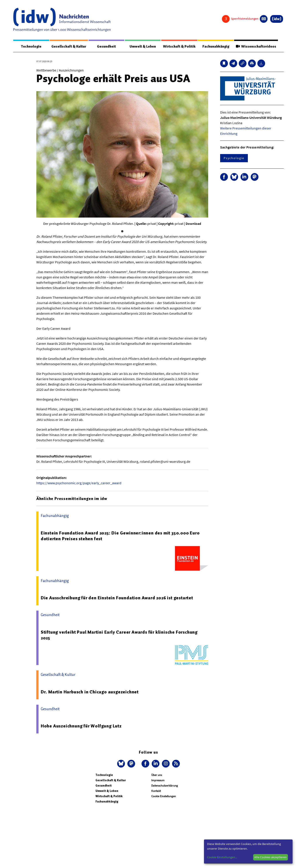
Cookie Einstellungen (164, 796)
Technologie (31, 46)
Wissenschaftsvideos (256, 46)
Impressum (158, 780)
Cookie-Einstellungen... (222, 857)
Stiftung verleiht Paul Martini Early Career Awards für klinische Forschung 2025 (119, 635)
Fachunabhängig (216, 46)
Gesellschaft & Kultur (69, 46)
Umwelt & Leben (143, 46)
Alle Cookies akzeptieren (270, 857)
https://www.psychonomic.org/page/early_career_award (79, 483)
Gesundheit (106, 46)
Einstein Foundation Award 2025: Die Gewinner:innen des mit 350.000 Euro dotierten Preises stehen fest (120, 536)
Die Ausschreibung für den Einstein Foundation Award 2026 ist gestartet (117, 598)
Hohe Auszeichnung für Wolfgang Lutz (81, 726)
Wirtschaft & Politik (179, 46)
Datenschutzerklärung (165, 786)
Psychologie (234, 158)
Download (193, 224)
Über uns (157, 775)
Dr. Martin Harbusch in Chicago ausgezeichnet (90, 692)
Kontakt (156, 791)
